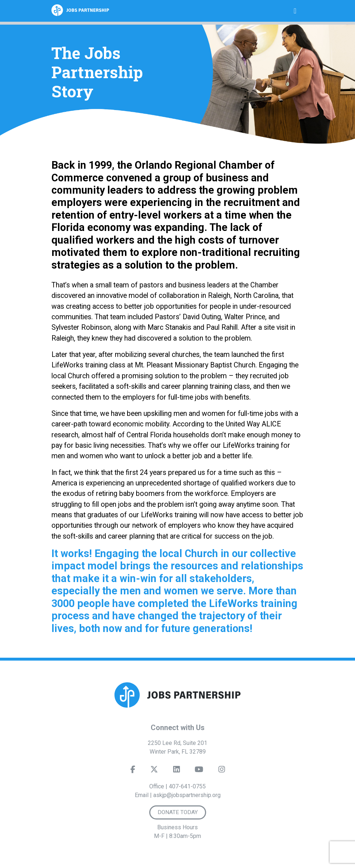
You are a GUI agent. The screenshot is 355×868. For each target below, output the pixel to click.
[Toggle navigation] (295, 11)
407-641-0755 (187, 786)
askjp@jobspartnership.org (187, 795)
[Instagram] (222, 771)
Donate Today (178, 812)
